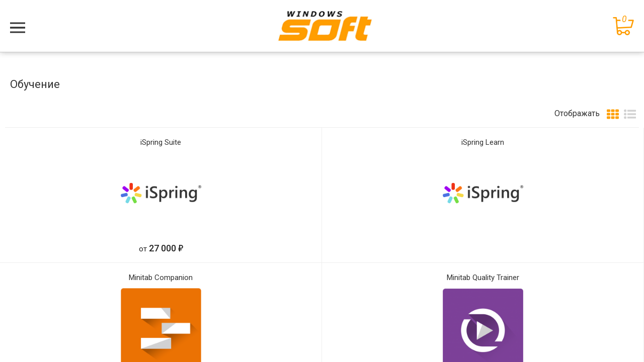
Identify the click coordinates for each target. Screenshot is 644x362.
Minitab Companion (161, 278)
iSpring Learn (483, 142)
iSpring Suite (161, 142)
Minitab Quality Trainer (483, 278)
